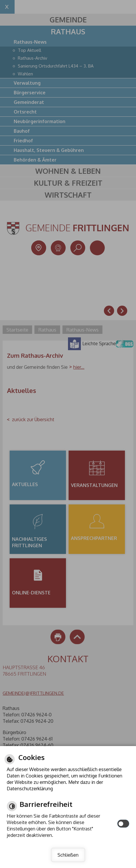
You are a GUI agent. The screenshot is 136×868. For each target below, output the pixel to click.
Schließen (68, 855)
